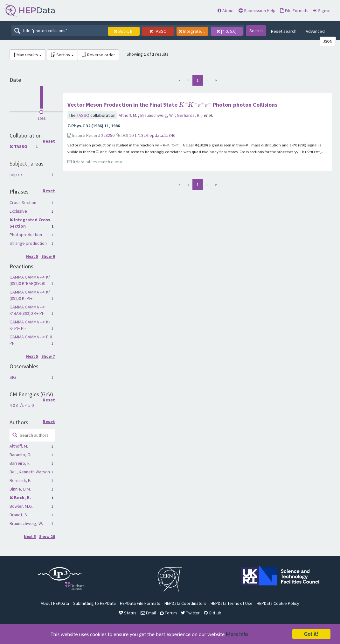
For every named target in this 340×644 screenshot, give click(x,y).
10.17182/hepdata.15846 (152, 135)
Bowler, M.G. (21, 506)
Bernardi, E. (20, 480)
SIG (13, 377)
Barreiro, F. (20, 463)
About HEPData (55, 603)
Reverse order (99, 55)
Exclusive (18, 211)
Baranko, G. (20, 455)
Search (256, 31)
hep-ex (16, 174)
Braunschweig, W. (26, 523)
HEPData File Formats (140, 603)
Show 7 (48, 356)
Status (128, 613)
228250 (108, 135)
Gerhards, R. (189, 115)
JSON (328, 41)
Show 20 (47, 537)
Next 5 (32, 256)
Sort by (62, 55)
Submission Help (257, 11)
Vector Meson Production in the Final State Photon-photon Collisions (172, 105)
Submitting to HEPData (94, 603)
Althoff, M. (19, 446)
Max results (28, 55)
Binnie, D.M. (20, 489)
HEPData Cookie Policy (278, 603)
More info (237, 635)
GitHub (213, 613)
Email (148, 613)
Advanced (315, 31)
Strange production (28, 243)
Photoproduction (26, 235)
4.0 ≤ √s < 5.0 (22, 405)
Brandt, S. (19, 515)
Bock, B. (22, 498)
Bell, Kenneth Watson (30, 472)
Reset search (284, 31)
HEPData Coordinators (185, 603)
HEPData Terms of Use (232, 603)
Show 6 (48, 256)
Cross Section (23, 202)
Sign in (322, 11)
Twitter (190, 613)
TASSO (21, 146)
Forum (168, 613)
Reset (49, 141)
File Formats (294, 11)
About (226, 11)
